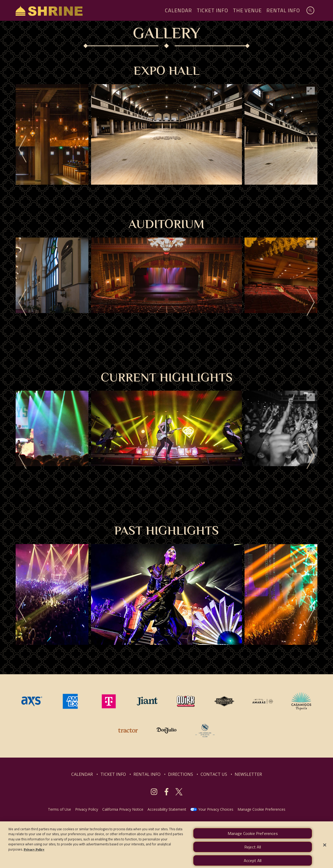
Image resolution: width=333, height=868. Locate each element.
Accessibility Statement (167, 809)
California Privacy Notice (123, 809)
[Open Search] (310, 10)
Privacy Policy (87, 809)
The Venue (247, 10)
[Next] (311, 149)
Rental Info (283, 10)
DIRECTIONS (181, 774)
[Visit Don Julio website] (167, 730)
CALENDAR (82, 774)
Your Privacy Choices (216, 809)
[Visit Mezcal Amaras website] (263, 701)
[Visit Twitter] (179, 792)
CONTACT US (214, 774)
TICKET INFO (113, 774)
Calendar (178, 10)
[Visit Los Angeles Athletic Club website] (205, 730)
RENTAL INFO (147, 774)
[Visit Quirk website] (186, 701)
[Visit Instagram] (154, 792)
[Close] (325, 849)
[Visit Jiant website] (148, 701)
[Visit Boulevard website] (225, 701)
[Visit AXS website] (32, 701)
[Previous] (22, 149)
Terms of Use (59, 809)
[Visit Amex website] (71, 701)
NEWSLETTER (248, 774)
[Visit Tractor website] (129, 730)
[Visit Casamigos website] (301, 701)
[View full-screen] (311, 91)
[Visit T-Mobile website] (109, 701)
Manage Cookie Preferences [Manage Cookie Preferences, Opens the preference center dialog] (253, 838)
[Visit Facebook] (166, 792)
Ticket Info (212, 10)
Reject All (253, 851)
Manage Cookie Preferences (261, 809)
